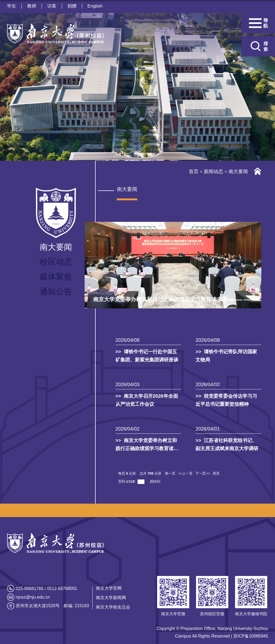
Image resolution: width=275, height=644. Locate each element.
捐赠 (72, 6)
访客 (52, 6)
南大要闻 (238, 172)
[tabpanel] (173, 265)
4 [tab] (255, 300)
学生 (12, 6)
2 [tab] (239, 300)
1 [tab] (231, 300)
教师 (32, 6)
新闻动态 (214, 172)
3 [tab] (247, 300)
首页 (194, 172)
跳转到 (156, 481)
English (95, 6)
